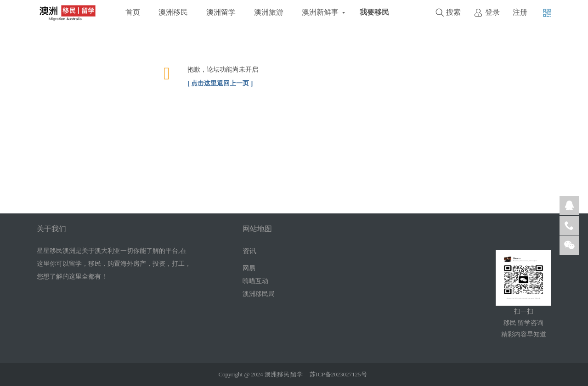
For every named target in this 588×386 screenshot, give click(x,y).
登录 (492, 12)
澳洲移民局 (259, 294)
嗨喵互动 (255, 281)
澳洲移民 (173, 12)
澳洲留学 (221, 12)
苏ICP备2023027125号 (338, 374)
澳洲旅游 (269, 12)
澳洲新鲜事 (320, 12)
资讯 (249, 251)
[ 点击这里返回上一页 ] (220, 83)
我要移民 (374, 12)
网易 (249, 268)
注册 (520, 12)
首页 (133, 12)
